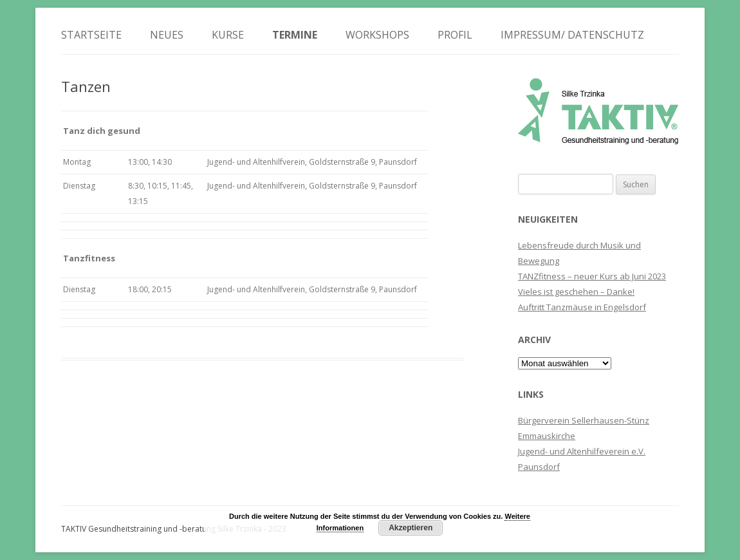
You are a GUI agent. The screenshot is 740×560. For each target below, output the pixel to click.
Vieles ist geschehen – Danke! (576, 292)
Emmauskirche (547, 436)
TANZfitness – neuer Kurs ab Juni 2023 (592, 276)
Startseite (91, 35)
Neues (167, 35)
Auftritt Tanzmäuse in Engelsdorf (582, 307)
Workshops (377, 35)
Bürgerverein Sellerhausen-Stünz (584, 420)
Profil (455, 35)
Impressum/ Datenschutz (572, 35)
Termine (295, 35)
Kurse (228, 35)
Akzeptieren (411, 528)
